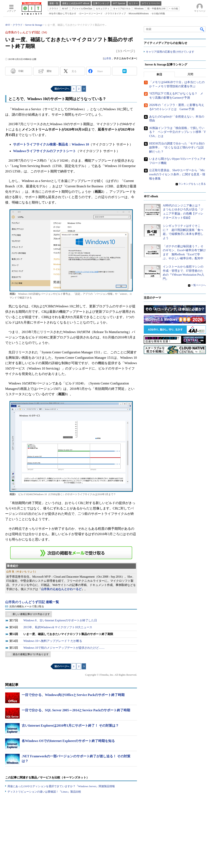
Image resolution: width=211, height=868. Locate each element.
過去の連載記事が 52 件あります (31, 654)
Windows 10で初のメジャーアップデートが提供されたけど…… (64, 648)
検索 (202, 29)
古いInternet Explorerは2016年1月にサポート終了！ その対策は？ (70, 726)
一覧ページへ (198, 285)
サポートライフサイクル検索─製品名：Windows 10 (51, 144)
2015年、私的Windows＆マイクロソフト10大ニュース (58, 627)
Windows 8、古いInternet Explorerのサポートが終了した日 (60, 620)
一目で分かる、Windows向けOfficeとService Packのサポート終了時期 (73, 695)
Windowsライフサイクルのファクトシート (44, 151)
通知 (49, 71)
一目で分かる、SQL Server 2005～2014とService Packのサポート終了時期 (76, 710)
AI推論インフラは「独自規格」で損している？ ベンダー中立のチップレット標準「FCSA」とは (177, 132)
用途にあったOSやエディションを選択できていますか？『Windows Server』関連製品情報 (61, 786)
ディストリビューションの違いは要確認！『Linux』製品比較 (44, 792)
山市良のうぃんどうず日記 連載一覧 (32, 602)
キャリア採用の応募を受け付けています (170, 52)
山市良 (108, 58)
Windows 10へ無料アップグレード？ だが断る (53, 641)
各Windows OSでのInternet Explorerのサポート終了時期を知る (68, 741)
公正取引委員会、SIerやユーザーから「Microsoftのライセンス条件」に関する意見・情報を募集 (177, 175)
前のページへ (62, 89)
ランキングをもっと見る (192, 184)
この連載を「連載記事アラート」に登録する (71, 553)
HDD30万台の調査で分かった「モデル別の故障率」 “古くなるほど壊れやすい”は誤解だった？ (177, 148)
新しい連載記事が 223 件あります (31, 614)
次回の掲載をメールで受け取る (27, 606)
